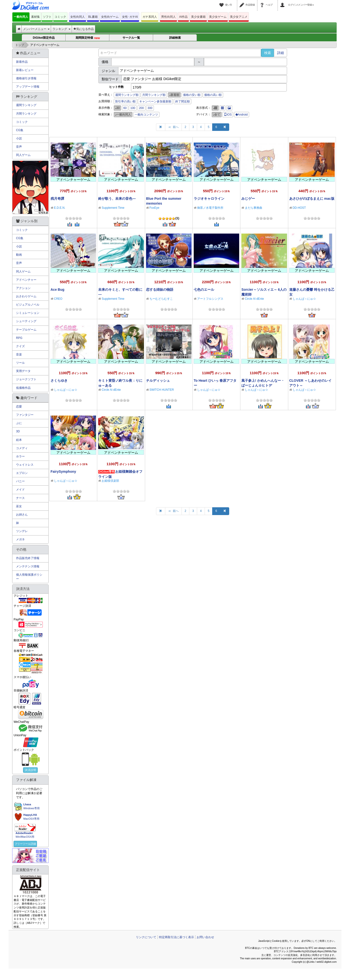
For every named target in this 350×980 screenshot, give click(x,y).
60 (125, 108)
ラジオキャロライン (209, 199)
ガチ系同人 (150, 17)
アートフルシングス (210, 299)
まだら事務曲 (254, 208)
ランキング (61, 29)
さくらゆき (59, 381)
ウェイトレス (25, 465)
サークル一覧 (131, 38)
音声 (19, 147)
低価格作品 (23, 388)
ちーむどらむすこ (161, 299)
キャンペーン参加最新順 (155, 101)
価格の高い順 (213, 95)
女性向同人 (78, 17)
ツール (20, 363)
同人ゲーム (23, 155)
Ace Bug (57, 290)
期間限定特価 (88, 38)
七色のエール (204, 290)
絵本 (19, 440)
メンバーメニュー (36, 29)
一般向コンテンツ (146, 115)
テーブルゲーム (26, 330)
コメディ (22, 448)
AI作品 (183, 17)
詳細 (280, 53)
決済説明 (30, 770)
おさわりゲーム (26, 296)
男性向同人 (168, 17)
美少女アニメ (239, 17)
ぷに (19, 423)
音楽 (19, 354)
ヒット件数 (116, 87)
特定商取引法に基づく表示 (176, 937)
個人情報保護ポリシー (29, 577)
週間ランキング (26, 105)
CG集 (20, 130)
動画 (19, 255)
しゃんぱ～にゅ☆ (304, 299)
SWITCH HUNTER (162, 390)
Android (242, 115)
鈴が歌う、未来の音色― (117, 199)
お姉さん (22, 515)
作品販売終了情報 (28, 558)
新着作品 (22, 62)
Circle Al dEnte (254, 299)
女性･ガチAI (130, 17)
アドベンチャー (26, 280)
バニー (20, 481)
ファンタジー (25, 415)
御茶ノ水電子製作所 (210, 208)
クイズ (20, 346)
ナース (20, 498)
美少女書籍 (198, 17)
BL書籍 (93, 17)
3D (18, 431)
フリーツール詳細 (25, 844)
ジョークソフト (26, 379)
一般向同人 (21, 17)
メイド (20, 490)
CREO (58, 299)
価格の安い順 (192, 95)
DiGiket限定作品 (44, 38)
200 (141, 108)
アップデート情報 (28, 87)
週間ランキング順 (127, 95)
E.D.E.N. (60, 208)
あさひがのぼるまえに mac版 (312, 199)
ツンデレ (22, 531)
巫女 (19, 506)
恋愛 (19, 407)
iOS (228, 115)
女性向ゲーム (110, 17)
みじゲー (248, 199)
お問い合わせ (205, 937)
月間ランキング (26, 114)
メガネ (20, 539)
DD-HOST (299, 208)
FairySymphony (63, 472)
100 (133, 108)
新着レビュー (25, 70)
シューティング (26, 321)
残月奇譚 (57, 199)
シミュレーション (28, 313)
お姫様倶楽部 (110, 481)
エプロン (22, 473)
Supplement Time (113, 208)
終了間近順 (183, 101)
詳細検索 (175, 38)
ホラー (20, 456)
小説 (19, 138)
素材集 (35, 17)
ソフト (47, 17)
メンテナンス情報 (28, 566)
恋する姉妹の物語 (160, 290)
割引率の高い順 (125, 101)
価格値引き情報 (26, 78)
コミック (60, 17)
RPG (19, 338)
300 (150, 108)
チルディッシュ (158, 381)
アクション (23, 288)
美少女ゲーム (218, 17)
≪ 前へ (173, 127)
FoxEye (154, 208)
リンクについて (146, 937)
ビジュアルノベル (28, 305)
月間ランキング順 (154, 95)
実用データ (23, 371)
